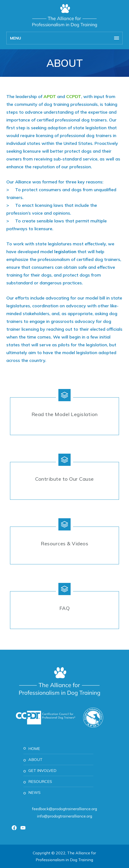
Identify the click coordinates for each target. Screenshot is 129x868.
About (35, 759)
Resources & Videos (64, 544)
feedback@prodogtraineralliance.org (64, 809)
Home (34, 748)
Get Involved (42, 770)
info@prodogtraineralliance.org (64, 816)
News (34, 792)
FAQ (65, 608)
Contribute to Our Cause (64, 479)
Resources (40, 781)
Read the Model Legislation (65, 414)
